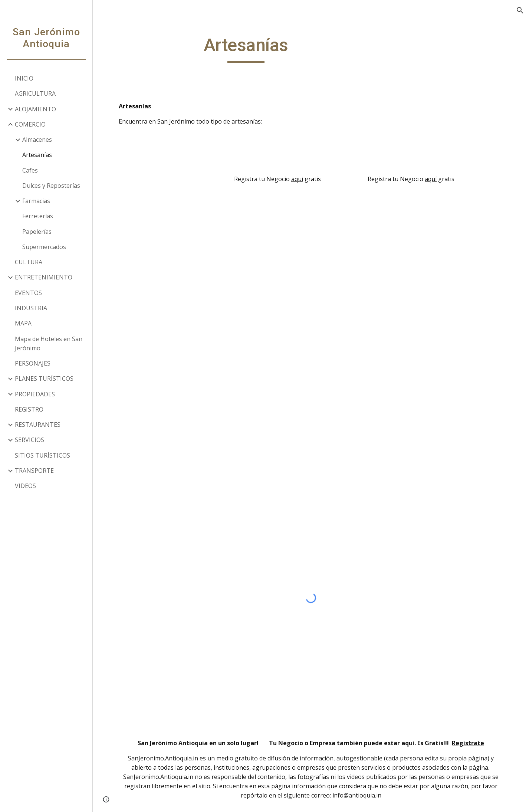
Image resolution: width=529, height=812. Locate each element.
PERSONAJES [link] (33, 363)
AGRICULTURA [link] (35, 94)
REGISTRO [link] (29, 409)
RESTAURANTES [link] (38, 425)
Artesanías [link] (37, 155)
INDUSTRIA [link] (31, 308)
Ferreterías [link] (38, 216)
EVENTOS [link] (28, 293)
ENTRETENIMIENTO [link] (44, 277)
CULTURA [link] (29, 262)
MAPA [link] (23, 323)
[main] (246, 49)
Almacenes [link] (37, 140)
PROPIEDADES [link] (35, 394)
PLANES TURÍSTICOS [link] (44, 379)
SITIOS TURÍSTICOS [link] (42, 455)
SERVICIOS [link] (29, 440)
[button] (520, 10)
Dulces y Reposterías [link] (51, 186)
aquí (297, 179)
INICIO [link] (24, 78)
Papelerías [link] (37, 232)
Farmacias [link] (36, 201)
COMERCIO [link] (30, 124)
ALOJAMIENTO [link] (35, 109)
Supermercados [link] (44, 247)
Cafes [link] (30, 170)
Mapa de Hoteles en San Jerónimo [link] (49, 343)
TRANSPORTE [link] (34, 471)
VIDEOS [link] (25, 486)
